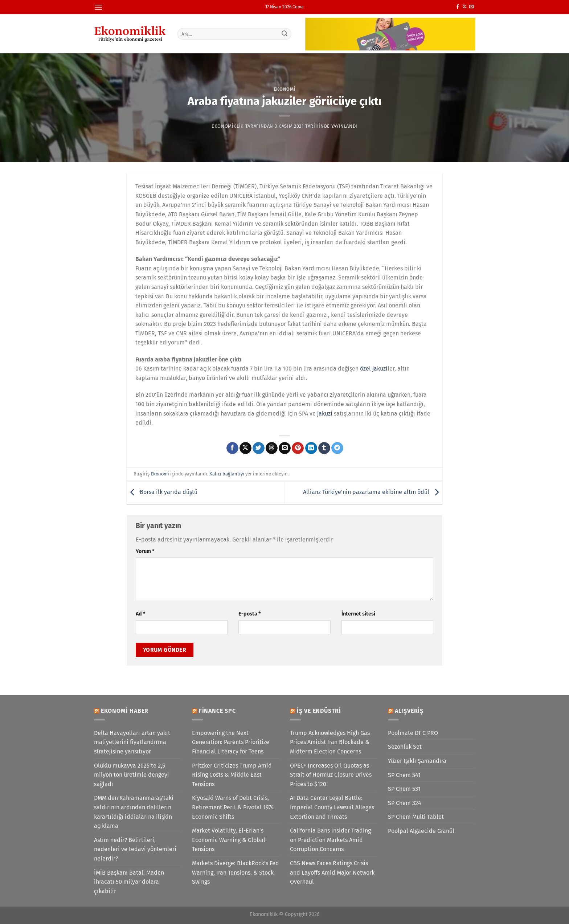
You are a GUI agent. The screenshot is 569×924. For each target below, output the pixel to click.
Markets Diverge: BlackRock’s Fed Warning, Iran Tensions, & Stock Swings (236, 872)
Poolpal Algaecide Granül (421, 831)
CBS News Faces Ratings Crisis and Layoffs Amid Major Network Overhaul (332, 872)
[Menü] (98, 7)
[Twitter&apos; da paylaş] (259, 448)
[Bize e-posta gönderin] (471, 7)
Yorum (145, 551)
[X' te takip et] (464, 7)
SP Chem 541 (404, 775)
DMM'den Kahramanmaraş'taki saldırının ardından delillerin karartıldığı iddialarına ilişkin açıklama (134, 812)
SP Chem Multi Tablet (416, 817)
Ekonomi (285, 89)
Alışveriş (409, 711)
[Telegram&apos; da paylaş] (337, 448)
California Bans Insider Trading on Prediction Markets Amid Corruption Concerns (330, 840)
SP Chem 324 (405, 803)
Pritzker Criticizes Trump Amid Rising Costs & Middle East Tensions (232, 775)
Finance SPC (217, 711)
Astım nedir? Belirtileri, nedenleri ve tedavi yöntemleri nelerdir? (135, 849)
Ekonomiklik (228, 126)
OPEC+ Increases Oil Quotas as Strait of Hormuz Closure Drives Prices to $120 (331, 775)
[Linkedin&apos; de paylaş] (311, 448)
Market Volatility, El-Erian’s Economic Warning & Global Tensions (229, 840)
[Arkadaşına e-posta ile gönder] (285, 448)
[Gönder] (285, 34)
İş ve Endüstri (319, 711)
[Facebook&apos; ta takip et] (458, 7)
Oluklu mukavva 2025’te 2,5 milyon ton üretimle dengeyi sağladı (132, 775)
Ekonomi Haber (125, 711)
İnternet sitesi (358, 614)
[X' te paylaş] (245, 448)
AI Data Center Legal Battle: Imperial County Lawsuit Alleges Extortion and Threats (332, 807)
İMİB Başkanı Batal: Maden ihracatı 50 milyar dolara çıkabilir (129, 882)
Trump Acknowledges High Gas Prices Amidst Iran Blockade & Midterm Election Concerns (330, 742)
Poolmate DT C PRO (413, 733)
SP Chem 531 (404, 789)
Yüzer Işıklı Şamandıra (417, 761)
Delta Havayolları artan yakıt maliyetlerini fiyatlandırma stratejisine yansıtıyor (132, 742)
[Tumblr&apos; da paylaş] (324, 448)
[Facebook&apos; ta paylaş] (232, 448)
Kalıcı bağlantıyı (227, 474)
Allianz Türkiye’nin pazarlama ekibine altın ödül (373, 492)
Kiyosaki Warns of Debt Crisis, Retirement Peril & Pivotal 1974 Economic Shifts (233, 807)
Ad (140, 614)
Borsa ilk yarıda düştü (162, 492)
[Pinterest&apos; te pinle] (298, 448)
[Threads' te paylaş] (272, 448)
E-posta (249, 614)
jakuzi (325, 414)
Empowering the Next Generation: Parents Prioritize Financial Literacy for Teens (231, 742)
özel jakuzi (374, 369)
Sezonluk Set (405, 747)
